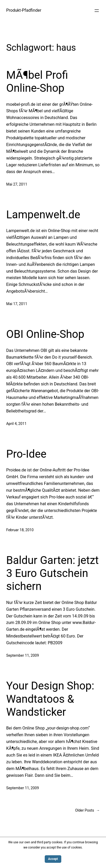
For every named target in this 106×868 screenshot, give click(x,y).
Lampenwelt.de (43, 215)
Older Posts (88, 810)
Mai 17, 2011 (17, 304)
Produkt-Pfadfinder (24, 10)
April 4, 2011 (16, 424)
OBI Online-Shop (45, 334)
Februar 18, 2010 (20, 530)
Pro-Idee (26, 454)
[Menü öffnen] (97, 11)
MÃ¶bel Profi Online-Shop (37, 81)
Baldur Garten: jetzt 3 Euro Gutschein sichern (52, 573)
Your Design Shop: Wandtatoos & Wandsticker (50, 699)
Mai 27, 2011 (17, 184)
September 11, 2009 (23, 655)
